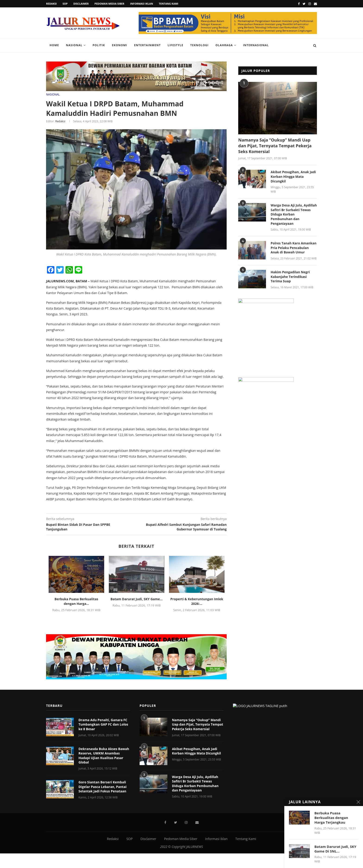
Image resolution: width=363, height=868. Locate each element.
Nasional (74, 45)
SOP (65, 4)
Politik (99, 45)
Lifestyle (175, 45)
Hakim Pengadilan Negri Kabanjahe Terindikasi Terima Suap (290, 277)
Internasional (256, 45)
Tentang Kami (169, 4)
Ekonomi (120, 45)
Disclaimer (81, 4)
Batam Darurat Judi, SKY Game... (136, 599)
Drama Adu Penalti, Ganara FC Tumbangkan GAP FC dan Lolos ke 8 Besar (103, 682)
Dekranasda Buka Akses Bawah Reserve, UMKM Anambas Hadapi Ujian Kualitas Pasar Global (104, 713)
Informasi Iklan (142, 4)
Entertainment (147, 45)
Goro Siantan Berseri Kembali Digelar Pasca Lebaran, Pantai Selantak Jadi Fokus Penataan (102, 744)
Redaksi (51, 4)
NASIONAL (53, 94)
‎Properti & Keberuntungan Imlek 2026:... (197, 601)
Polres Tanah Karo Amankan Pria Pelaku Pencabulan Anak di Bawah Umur (294, 248)
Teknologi (199, 45)
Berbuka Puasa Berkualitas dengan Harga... (77, 601)
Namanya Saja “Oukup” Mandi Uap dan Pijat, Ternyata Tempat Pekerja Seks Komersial (275, 146)
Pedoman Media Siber (109, 4)
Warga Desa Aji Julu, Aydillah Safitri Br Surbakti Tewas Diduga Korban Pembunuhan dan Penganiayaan (294, 214)
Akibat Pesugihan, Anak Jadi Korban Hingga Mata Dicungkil (293, 176)
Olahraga (224, 45)
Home (54, 45)
